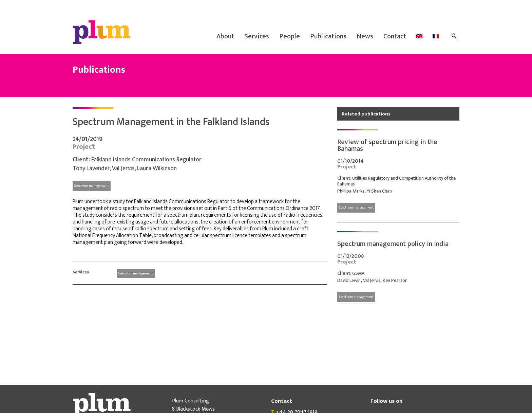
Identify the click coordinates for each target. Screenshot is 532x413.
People (290, 36)
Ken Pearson (395, 280)
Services (257, 36)
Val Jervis (123, 168)
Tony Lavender (91, 168)
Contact (395, 36)
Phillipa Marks (351, 191)
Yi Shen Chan (379, 191)
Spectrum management (92, 186)
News (365, 36)
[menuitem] (419, 36)
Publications (328, 36)
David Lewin (349, 280)
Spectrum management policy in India (393, 244)
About (225, 36)
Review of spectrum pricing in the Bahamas (387, 145)
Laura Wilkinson (157, 168)
